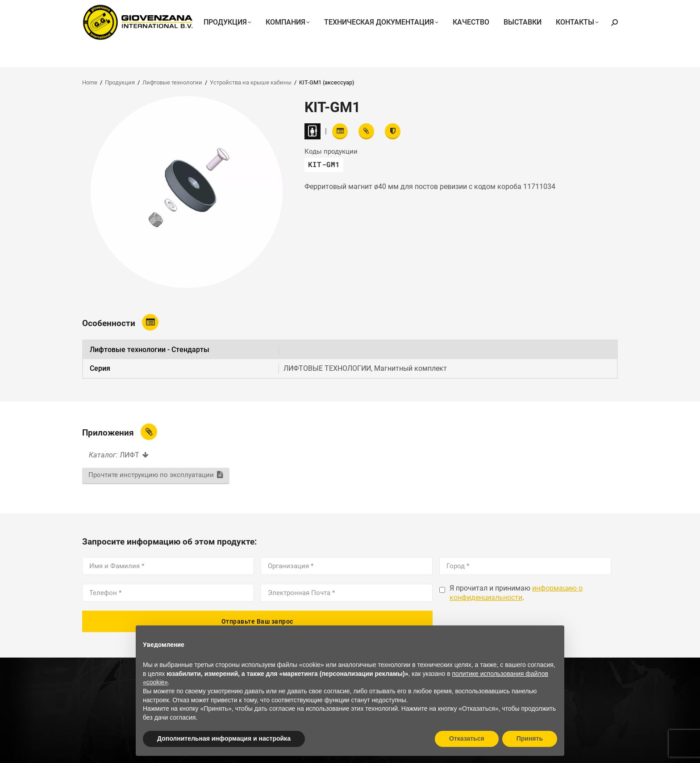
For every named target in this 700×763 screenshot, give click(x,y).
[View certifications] (393, 131)
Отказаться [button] (467, 738)
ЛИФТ (129, 455)
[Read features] (340, 131)
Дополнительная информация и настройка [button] (224, 738)
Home (90, 82)
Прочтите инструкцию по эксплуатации (151, 475)
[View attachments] (366, 131)
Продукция (120, 82)
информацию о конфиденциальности (516, 593)
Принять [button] (530, 738)
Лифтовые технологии (172, 82)
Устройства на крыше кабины (251, 82)
